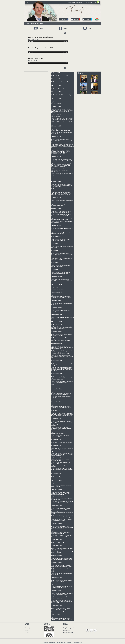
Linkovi (47, 624)
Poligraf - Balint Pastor (36, 59)
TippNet (65, 642)
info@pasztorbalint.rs (78, 642)
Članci (40, 29)
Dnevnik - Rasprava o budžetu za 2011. (41, 48)
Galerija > (81, 73)
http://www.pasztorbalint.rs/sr (37, 5)
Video (89, 29)
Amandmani (79, 2)
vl (72, 642)
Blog (95, 2)
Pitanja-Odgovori (88, 2)
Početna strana (30, 24)
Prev (71, 620)
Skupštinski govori (70, 2)
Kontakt (27, 630)
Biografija (28, 628)
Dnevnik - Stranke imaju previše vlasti (40, 37)
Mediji (37, 24)
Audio (42, 24)
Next (73, 620)
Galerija (27, 633)
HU (28, 2)
